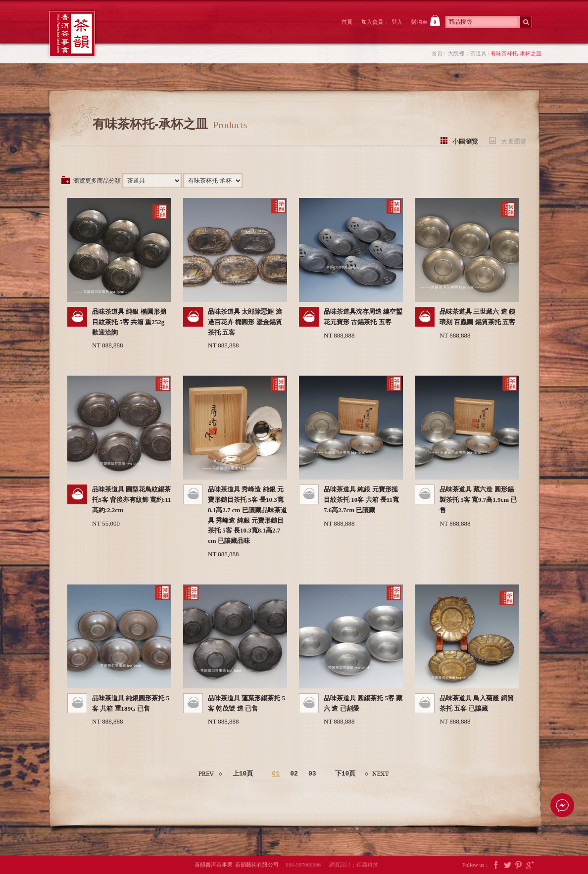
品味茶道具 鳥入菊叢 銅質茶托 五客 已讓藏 (477, 703)
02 (294, 774)
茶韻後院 (247, 31)
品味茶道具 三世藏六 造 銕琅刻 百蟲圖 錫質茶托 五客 (477, 317)
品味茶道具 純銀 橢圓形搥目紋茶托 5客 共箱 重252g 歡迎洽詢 (129, 322)
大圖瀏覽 (514, 141)
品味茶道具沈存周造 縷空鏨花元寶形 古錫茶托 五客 (363, 317)
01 (276, 774)
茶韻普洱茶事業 (72, 34)
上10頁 (243, 774)
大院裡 (192, 31)
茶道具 (478, 53)
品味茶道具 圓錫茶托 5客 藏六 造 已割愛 (363, 703)
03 (312, 774)
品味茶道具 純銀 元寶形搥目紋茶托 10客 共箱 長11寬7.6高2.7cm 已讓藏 (361, 500)
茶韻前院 (137, 31)
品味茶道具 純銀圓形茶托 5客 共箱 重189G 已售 (131, 703)
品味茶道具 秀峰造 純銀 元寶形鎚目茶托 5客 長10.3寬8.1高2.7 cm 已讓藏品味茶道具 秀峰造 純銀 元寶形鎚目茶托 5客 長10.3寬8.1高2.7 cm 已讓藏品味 (247, 515)
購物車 (426, 20)
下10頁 (345, 774)
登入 (397, 22)
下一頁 (377, 774)
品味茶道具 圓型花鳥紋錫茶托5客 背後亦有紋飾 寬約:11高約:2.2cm (132, 500)
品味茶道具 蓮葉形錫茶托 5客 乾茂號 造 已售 (246, 703)
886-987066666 (307, 865)
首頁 (347, 22)
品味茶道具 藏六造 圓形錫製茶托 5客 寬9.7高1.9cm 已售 (478, 500)
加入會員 (372, 22)
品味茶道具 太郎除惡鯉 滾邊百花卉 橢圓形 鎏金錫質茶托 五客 (245, 322)
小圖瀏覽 (465, 141)
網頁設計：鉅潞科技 (354, 865)
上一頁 (211, 774)
